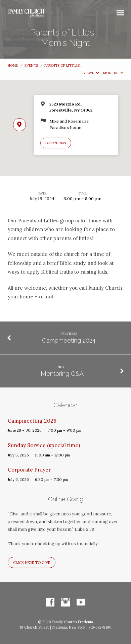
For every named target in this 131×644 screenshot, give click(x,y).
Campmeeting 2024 (69, 340)
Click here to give (32, 563)
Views (91, 73)
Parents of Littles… (63, 65)
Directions (56, 143)
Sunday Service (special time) (44, 445)
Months (113, 73)
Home (13, 65)
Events (31, 65)
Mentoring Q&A (62, 374)
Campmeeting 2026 (32, 421)
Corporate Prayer (29, 470)
